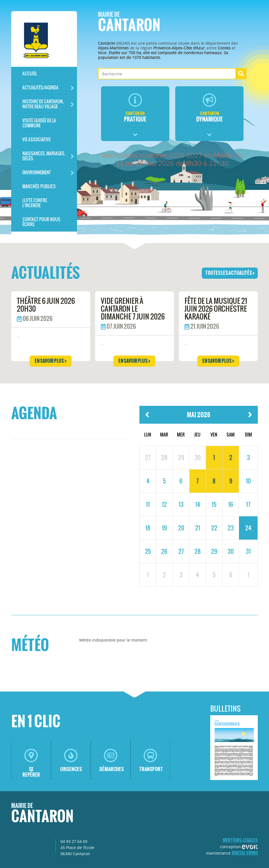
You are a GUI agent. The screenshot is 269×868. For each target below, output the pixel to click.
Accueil (30, 74)
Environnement (48, 173)
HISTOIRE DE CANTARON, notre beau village (48, 104)
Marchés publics (39, 186)
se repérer (31, 763)
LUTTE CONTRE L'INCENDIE (35, 203)
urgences (71, 761)
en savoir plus (51, 361)
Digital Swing (245, 853)
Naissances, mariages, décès (48, 156)
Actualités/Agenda (48, 88)
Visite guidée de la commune (39, 123)
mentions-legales (240, 840)
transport (151, 761)
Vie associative (37, 139)
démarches (112, 761)
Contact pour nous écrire (41, 222)
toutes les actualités (230, 273)
